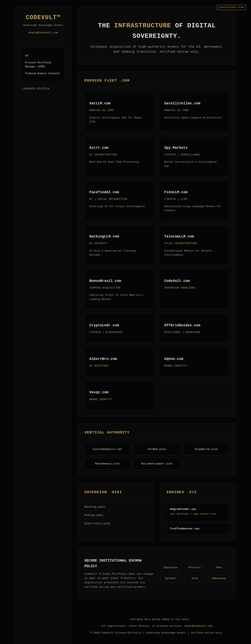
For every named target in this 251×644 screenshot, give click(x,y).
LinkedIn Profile (36, 89)
